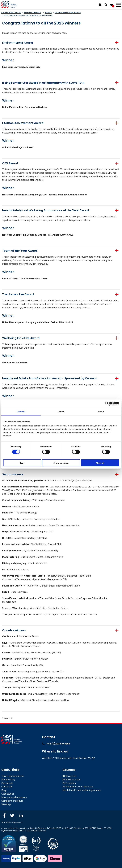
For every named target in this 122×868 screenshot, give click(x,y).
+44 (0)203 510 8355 (56, 744)
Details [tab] (61, 411)
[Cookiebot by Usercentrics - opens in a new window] (107, 403)
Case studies (8, 794)
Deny (22, 463)
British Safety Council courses (78, 787)
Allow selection (61, 463)
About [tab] (101, 411)
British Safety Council (11, 13)
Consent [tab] (21, 411)
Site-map (6, 804)
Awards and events (33, 13)
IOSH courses (69, 776)
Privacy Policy (8, 779)
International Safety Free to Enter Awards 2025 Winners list (29, 15)
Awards (48, 13)
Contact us (7, 787)
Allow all (100, 463)
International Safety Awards (68, 13)
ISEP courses (69, 783)
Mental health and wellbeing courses (82, 790)
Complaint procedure (12, 801)
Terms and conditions (13, 776)
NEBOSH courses (71, 779)
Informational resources (14, 797)
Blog (4, 790)
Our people (7, 783)
